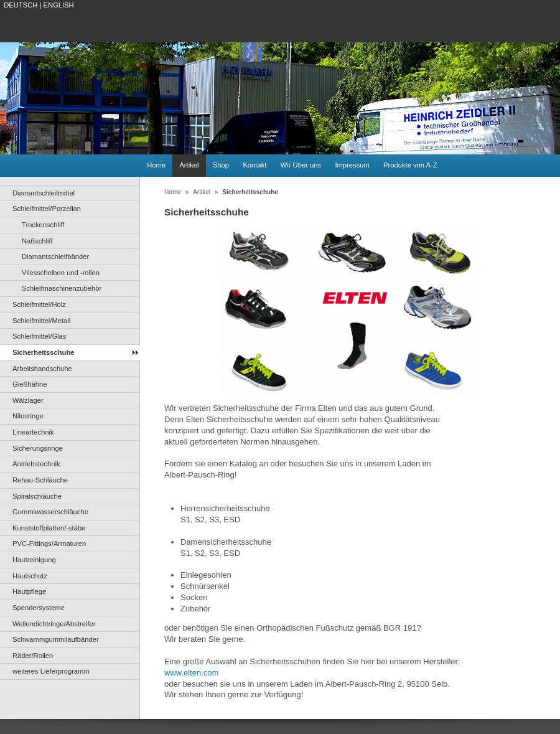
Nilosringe (28, 416)
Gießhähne (30, 384)
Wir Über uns (301, 165)
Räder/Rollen (33, 656)
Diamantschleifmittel (44, 193)
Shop (221, 165)
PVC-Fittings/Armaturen (49, 543)
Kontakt (254, 165)
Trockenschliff (43, 225)
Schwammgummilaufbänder (56, 639)
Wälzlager (28, 400)
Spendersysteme (39, 608)
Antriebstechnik (36, 464)
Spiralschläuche (37, 496)
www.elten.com (191, 673)
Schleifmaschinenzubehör (62, 288)
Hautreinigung (34, 560)
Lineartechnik (33, 432)
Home (156, 165)
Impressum (352, 165)
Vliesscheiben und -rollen (61, 273)
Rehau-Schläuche (40, 480)
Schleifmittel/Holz (39, 304)
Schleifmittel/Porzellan (47, 209)
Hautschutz (30, 576)
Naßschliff (37, 241)
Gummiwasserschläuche (50, 512)
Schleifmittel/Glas (39, 336)
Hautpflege (29, 591)
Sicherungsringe (38, 448)
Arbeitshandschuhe (42, 369)
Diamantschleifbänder (55, 256)
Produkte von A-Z (410, 165)
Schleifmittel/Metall (41, 321)
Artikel (189, 165)
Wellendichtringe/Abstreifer (54, 624)
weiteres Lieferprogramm (51, 671)
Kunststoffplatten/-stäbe (49, 528)
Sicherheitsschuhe (43, 352)
